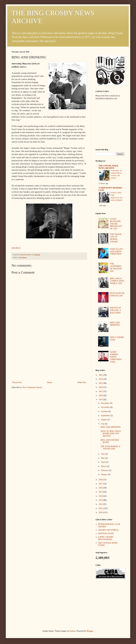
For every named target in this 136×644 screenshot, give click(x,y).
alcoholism (22, 258)
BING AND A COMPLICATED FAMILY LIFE (117, 281)
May (103, 458)
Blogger (90, 631)
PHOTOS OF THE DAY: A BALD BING (115, 310)
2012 (101, 504)
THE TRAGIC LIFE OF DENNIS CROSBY (116, 238)
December (105, 403)
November (106, 407)
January (104, 474)
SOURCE (16, 248)
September (106, 416)
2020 (101, 395)
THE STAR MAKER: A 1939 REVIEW (110, 448)
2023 (101, 383)
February (105, 470)
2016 (101, 488)
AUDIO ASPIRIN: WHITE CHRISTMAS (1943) (116, 357)
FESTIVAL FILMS (106, 533)
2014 (101, 496)
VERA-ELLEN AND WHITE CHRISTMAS (116, 252)
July (103, 424)
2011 (101, 508)
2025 (101, 375)
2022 (101, 387)
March (104, 466)
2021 (101, 391)
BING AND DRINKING (115, 324)
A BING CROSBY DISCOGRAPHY (106, 538)
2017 (101, 484)
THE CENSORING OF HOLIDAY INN (116, 267)
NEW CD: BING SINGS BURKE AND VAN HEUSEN (111, 434)
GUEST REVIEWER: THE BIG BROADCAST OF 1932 (116, 224)
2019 (101, 400)
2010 (101, 512)
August (104, 420)
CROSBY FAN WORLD (108, 530)
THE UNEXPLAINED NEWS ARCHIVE (108, 167)
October (105, 411)
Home (50, 382)
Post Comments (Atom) (32, 387)
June (103, 454)
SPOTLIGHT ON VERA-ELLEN (117, 294)
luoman (72, 631)
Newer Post (17, 382)
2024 (101, 379)
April (103, 462)
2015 (101, 492)
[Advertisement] (49, 359)
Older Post (82, 382)
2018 (101, 480)
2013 (101, 500)
